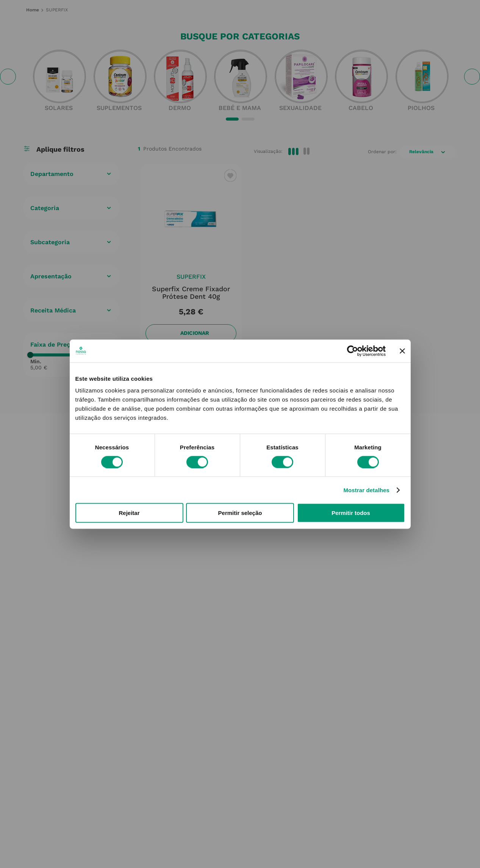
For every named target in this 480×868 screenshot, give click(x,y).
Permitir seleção (240, 513)
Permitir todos (351, 513)
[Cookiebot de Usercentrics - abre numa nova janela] (353, 351)
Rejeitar (129, 513)
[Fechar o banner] (402, 351)
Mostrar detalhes (366, 490)
